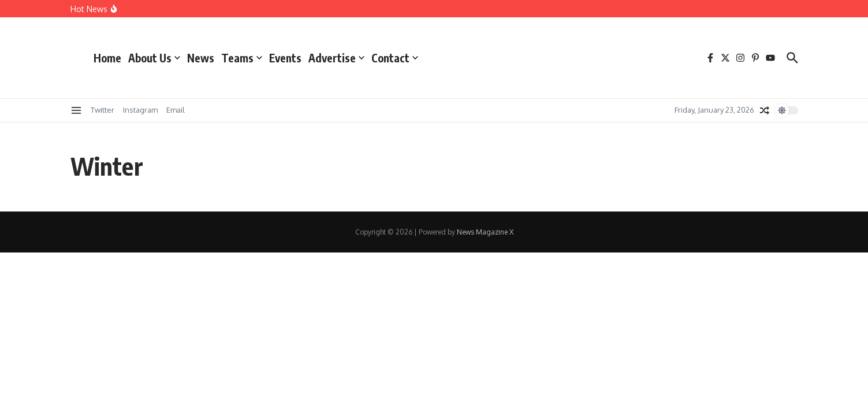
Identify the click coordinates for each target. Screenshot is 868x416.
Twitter (103, 110)
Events (285, 58)
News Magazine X (485, 232)
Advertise (336, 58)
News (201, 58)
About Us (154, 58)
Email (176, 110)
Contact (395, 58)
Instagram (140, 110)
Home (107, 58)
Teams (242, 58)
